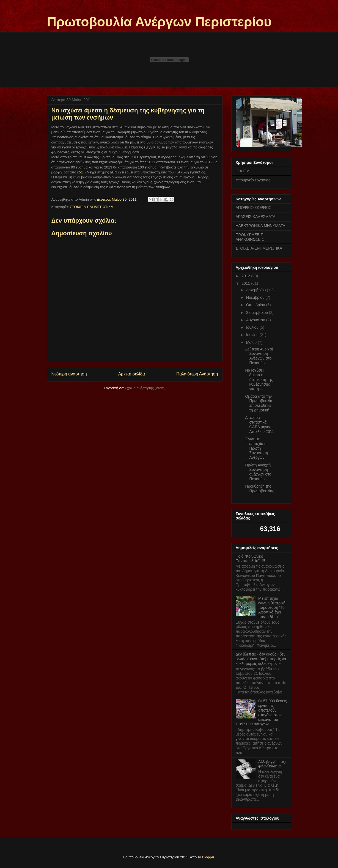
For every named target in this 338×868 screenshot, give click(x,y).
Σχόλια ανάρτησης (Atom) (145, 388)
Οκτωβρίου (256, 305)
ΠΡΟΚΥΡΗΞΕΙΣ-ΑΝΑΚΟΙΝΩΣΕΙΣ (250, 237)
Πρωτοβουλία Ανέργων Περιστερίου (159, 22)
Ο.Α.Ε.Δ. (243, 171)
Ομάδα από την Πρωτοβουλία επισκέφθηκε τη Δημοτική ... (259, 403)
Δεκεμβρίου (256, 290)
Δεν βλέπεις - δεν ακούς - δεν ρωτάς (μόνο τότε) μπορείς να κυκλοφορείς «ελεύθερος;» (261, 659)
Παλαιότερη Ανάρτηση (197, 374)
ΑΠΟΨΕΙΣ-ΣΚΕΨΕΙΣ (254, 208)
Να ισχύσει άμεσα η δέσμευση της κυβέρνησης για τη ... (259, 379)
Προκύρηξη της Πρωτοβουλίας (259, 489)
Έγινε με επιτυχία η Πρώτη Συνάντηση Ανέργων (256, 448)
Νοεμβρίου (256, 297)
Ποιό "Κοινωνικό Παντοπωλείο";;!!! (250, 559)
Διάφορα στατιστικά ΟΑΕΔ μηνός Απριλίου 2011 (260, 424)
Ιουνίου (253, 335)
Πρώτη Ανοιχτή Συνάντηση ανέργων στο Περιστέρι (258, 472)
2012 (246, 276)
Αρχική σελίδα (132, 374)
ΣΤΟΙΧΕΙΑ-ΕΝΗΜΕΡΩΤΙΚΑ (92, 207)
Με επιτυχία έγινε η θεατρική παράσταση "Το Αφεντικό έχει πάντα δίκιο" (272, 608)
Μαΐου (252, 342)
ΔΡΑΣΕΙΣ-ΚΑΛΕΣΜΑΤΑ (256, 217)
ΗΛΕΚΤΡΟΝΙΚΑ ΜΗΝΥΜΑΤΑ (261, 226)
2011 (246, 283)
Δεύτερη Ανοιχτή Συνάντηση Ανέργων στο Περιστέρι (259, 356)
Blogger (208, 857)
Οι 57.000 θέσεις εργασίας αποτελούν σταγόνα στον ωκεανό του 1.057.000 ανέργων (261, 712)
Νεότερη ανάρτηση (69, 374)
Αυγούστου (256, 320)
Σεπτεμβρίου (258, 313)
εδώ (80, 172)
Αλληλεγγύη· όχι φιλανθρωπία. (272, 764)
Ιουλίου (253, 327)
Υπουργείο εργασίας (253, 180)
